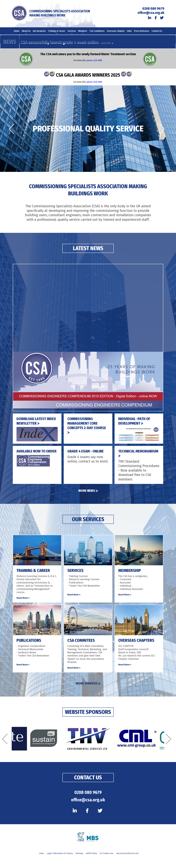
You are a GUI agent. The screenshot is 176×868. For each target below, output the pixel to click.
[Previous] (13, 133)
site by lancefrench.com (132, 863)
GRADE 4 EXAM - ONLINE (87, 455)
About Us (26, 34)
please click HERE (94, 64)
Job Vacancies (39, 33)
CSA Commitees (97, 33)
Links (130, 31)
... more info (106, 47)
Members (83, 33)
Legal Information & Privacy (57, 863)
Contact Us (158, 33)
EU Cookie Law (109, 863)
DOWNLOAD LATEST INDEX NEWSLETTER (34, 425)
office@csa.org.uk (151, 13)
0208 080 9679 (153, 9)
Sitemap (78, 863)
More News (88, 494)
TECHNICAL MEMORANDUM (132, 457)
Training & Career (57, 34)
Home (16, 31)
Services (72, 33)
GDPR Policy (92, 863)
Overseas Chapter (116, 33)
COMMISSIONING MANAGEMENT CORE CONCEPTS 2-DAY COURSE (84, 429)
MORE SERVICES (88, 688)
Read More (23, 602)
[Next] (163, 133)
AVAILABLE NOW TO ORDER (33, 457)
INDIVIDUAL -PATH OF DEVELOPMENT (136, 425)
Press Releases (142, 33)
